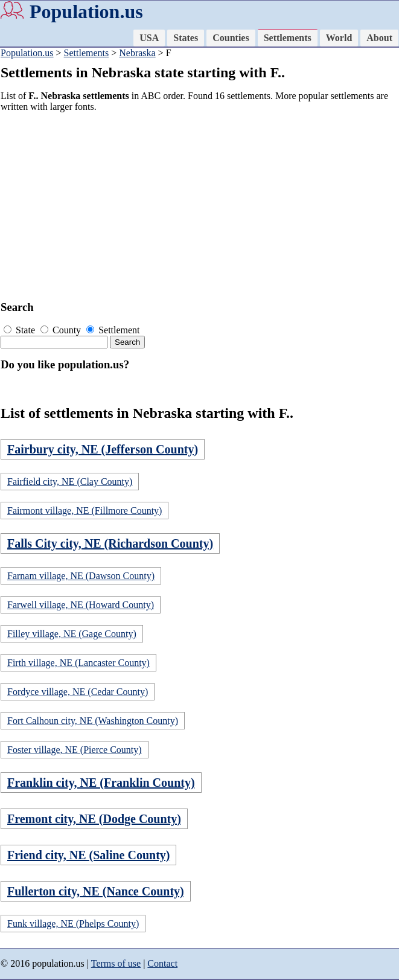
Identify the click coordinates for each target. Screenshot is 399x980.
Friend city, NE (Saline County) (88, 855)
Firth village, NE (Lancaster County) (78, 663)
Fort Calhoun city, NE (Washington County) (93, 721)
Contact (162, 963)
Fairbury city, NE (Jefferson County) (103, 449)
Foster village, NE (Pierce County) (75, 750)
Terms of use (116, 963)
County (62, 330)
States (186, 38)
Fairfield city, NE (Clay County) (70, 482)
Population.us (86, 11)
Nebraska (137, 53)
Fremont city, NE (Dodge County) (94, 819)
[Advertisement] (196, 207)
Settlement (113, 330)
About (379, 38)
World (339, 38)
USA (149, 38)
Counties (231, 38)
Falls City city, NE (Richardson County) (110, 543)
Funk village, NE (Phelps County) (73, 924)
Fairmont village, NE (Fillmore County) (85, 511)
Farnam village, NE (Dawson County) (81, 576)
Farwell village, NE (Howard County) (81, 605)
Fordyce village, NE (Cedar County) (78, 692)
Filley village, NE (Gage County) (72, 634)
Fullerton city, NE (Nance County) (96, 891)
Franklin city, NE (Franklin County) (101, 783)
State (21, 330)
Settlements (288, 38)
